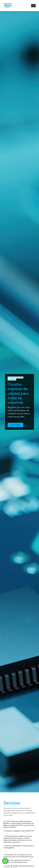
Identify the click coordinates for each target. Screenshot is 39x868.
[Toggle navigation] (33, 6)
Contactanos (15, 425)
